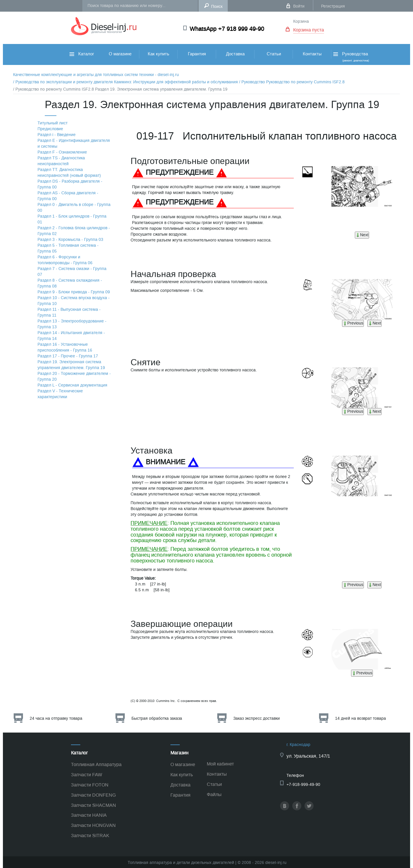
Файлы (214, 794)
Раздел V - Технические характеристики (60, 394)
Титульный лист (52, 123)
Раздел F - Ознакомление (62, 152)
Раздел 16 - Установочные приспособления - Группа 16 (65, 347)
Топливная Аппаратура (96, 764)
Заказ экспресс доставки (257, 718)
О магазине (120, 54)
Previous (353, 323)
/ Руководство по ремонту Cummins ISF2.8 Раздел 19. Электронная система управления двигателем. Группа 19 (120, 89)
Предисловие (50, 129)
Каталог (82, 54)
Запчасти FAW (87, 775)
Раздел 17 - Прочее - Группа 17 (68, 356)
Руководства (351, 57)
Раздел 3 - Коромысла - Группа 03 (70, 240)
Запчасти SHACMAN (94, 805)
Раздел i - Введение (57, 135)
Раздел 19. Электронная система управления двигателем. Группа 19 (71, 365)
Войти (299, 6)
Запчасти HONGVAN (93, 825)
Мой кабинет (220, 764)
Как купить (159, 54)
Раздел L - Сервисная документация (72, 385)
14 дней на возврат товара (361, 718)
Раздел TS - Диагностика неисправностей (61, 161)
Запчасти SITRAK (90, 836)
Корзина (301, 21)
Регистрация (333, 6)
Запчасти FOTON (90, 785)
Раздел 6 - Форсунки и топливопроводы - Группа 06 (65, 260)
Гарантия (197, 54)
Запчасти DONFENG (93, 795)
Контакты (312, 54)
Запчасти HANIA (89, 815)
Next (362, 235)
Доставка (235, 54)
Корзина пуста (309, 30)
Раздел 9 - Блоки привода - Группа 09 (74, 292)
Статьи (274, 54)
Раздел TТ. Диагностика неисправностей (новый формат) (69, 173)
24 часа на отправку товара (56, 718)
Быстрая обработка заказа (157, 718)
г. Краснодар (298, 745)
